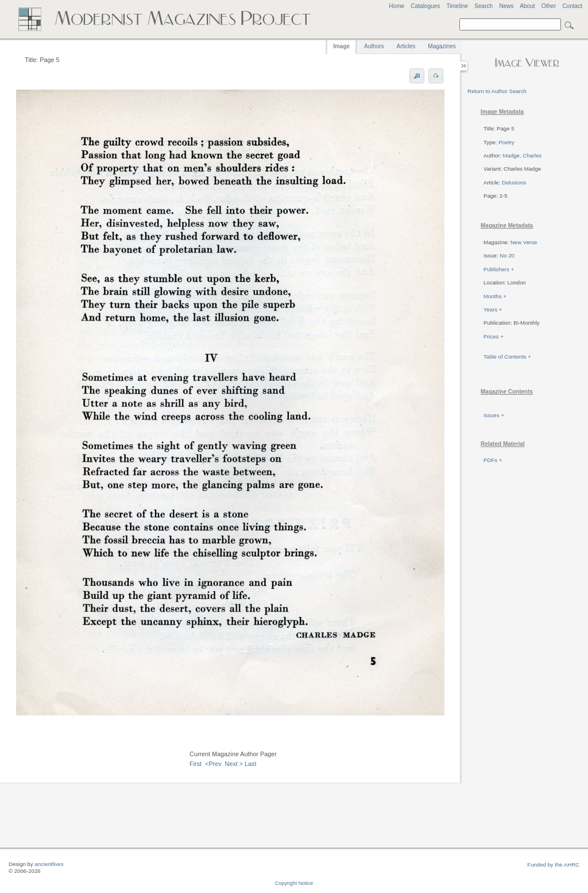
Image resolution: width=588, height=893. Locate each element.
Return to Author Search (497, 91)
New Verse (524, 242)
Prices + (494, 336)
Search (483, 6)
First (196, 764)
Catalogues (425, 6)
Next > (234, 764)
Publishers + (499, 269)
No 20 (507, 255)
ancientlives (49, 864)
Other (549, 6)
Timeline (457, 6)
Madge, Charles (523, 155)
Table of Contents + (507, 357)
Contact (572, 6)
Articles (406, 46)
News (506, 6)
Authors (374, 46)
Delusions (514, 182)
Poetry (506, 142)
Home (396, 6)
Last (250, 764)
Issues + (494, 415)
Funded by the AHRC (553, 865)
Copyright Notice (294, 883)
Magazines (442, 46)
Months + (495, 296)
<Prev (213, 764)
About (527, 6)
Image (341, 46)
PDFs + (493, 460)
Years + (493, 309)
